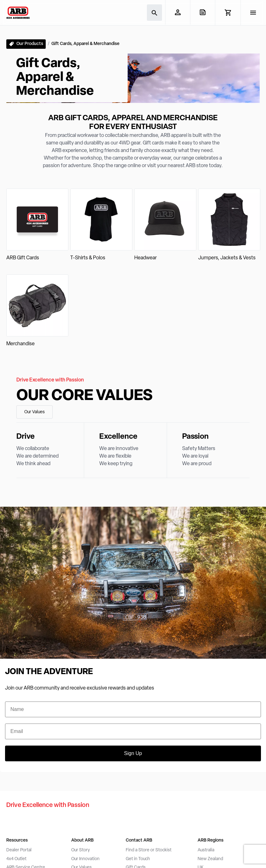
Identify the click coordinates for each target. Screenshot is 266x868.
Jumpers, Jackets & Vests (227, 258)
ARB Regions (211, 840)
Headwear (145, 258)
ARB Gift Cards (23, 258)
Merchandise (20, 344)
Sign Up (133, 753)
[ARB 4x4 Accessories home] (18, 13)
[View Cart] (228, 13)
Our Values (35, 412)
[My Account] (178, 12)
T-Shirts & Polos (88, 258)
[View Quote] (202, 12)
